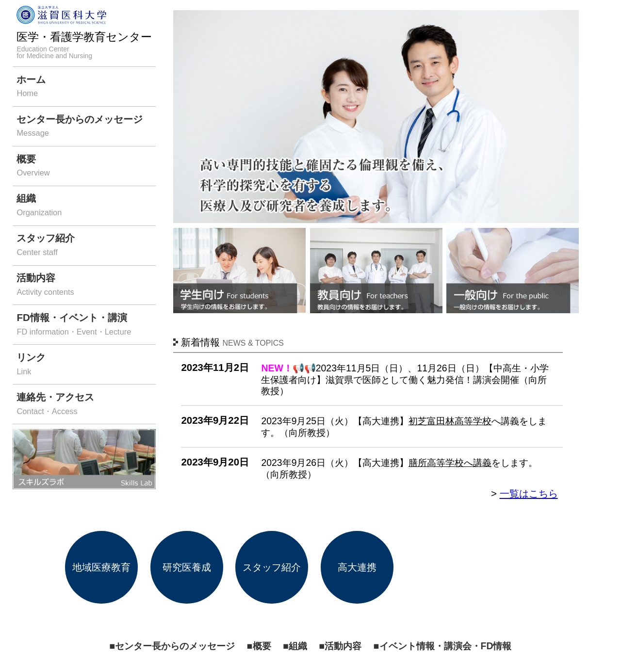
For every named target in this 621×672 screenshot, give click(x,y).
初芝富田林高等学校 (450, 421)
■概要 (259, 646)
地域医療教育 (101, 567)
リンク (86, 365)
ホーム (86, 87)
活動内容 (86, 285)
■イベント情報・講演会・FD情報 (443, 646)
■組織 (295, 646)
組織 (86, 206)
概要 (86, 167)
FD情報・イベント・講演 (86, 325)
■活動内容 (340, 646)
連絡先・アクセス (86, 405)
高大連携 (357, 567)
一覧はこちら (529, 493)
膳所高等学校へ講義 (450, 463)
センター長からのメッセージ (86, 127)
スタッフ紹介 (86, 246)
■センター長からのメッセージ (172, 646)
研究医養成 (187, 567)
